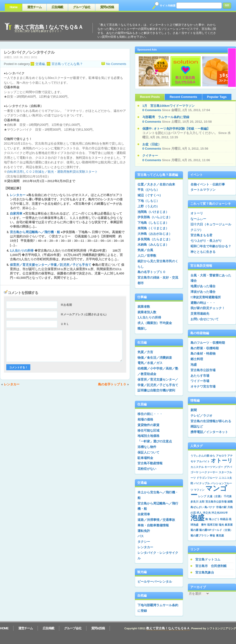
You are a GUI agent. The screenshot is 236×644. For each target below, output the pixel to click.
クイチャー (150, 156)
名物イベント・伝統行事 (208, 184)
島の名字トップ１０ (112, 384)
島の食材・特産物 (203, 354)
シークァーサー (208, 472)
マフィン (199, 490)
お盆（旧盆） (152, 144)
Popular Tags (217, 97)
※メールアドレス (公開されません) (83, 314)
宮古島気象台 (205, 572)
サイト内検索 (168, 6)
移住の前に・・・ (150, 414)
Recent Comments (183, 97)
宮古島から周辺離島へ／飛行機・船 (35, 232)
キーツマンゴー (214, 467)
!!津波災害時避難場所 (206, 297)
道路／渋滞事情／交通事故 (156, 520)
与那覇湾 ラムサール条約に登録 (166, 117)
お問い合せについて (205, 319)
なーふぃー (198, 219)
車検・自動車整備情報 (153, 525)
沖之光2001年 (220, 513)
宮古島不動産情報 (150, 463)
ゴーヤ (194, 472)
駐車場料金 (145, 458)
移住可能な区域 (148, 430)
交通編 (40, 64)
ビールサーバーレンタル (155, 582)
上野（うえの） (148, 206)
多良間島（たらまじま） (155, 239)
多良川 (194, 502)
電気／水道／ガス (150, 363)
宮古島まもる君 (201, 235)
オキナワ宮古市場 (203, 386)
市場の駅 (221, 507)
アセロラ (221, 456)
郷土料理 (197, 359)
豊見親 (220, 536)
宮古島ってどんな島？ (67, 64)
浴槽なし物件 (147, 447)
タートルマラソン (203, 190)
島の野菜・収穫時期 (205, 348)
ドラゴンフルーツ (207, 478)
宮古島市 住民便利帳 (211, 566)
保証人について (148, 452)
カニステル (197, 467)
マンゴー (209, 491)
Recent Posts (150, 97)
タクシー (144, 542)
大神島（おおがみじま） (155, 234)
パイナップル (202, 483)
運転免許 (144, 531)
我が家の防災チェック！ (208, 308)
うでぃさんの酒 (200, 456)
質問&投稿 (107, 7)
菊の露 (194, 530)
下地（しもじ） (148, 201)
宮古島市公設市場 (203, 370)
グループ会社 (82, 7)
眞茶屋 (229, 525)
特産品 (224, 519)
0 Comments (152, 110)
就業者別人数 (147, 312)
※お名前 (66, 305)
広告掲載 (57, 7)
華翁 (212, 536)
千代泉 (228, 496)
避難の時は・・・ (203, 303)
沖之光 (207, 513)
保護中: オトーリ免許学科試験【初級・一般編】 (176, 129)
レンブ (202, 496)
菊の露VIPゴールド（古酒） (216, 530)
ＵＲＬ (65, 324)
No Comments (116, 64)
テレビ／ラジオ (201, 416)
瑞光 (221, 525)
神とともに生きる (203, 252)
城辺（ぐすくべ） (150, 195)
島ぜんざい (197, 507)
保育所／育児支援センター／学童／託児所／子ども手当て (51, 265)
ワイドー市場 (200, 381)
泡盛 (194, 365)
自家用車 (16, 214)
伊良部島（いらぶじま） (155, 217)
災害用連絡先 (200, 314)
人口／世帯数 (147, 256)
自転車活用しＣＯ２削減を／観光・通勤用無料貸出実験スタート (52, 172)
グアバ (228, 467)
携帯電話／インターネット (209, 432)
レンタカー (18, 195)
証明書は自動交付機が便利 (156, 390)
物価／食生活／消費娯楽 (155, 358)
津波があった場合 (203, 292)
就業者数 (144, 307)
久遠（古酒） (215, 496)
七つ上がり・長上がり (206, 241)
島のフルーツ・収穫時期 (208, 343)
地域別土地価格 (148, 436)
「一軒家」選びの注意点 (155, 441)
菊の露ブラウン (200, 536)
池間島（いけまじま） (153, 212)
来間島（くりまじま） (153, 228)
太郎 (202, 502)
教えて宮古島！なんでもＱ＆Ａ (49, 27)
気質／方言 (145, 352)
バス (141, 536)
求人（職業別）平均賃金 (155, 323)
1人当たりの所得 (22, 251)
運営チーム (34, 7)
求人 (199, 513)
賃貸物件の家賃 (148, 425)
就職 (230, 502)
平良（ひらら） (148, 190)
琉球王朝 (212, 525)
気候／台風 (145, 250)
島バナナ (210, 507)
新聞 (194, 410)
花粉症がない (147, 469)
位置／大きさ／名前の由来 (156, 184)
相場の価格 (145, 419)
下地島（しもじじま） (153, 223)
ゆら (212, 456)
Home (13, 7)
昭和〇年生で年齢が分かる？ (211, 246)
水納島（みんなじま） (153, 245)
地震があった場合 (203, 286)
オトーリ (197, 213)
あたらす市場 (200, 376)
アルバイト (203, 461)
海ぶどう (214, 519)
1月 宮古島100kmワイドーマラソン (168, 106)
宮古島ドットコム (208, 559)
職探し (142, 328)
